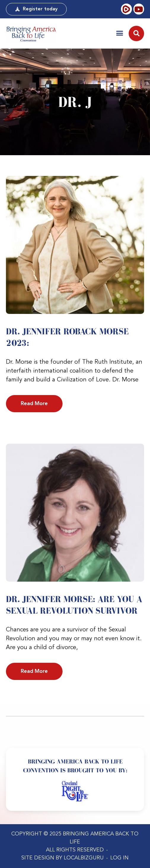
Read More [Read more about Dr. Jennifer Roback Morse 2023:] (34, 404)
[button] (120, 33)
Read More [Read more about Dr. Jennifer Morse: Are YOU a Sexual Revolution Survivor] (34, 671)
